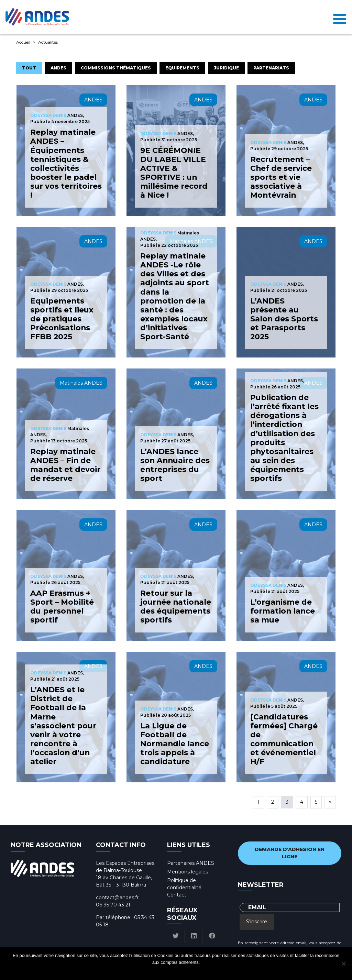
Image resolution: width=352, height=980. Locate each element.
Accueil (23, 42)
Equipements (182, 68)
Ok (150, 971)
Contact (177, 895)
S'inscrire (257, 922)
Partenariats (271, 68)
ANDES (58, 68)
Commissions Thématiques (116, 68)
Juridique (226, 68)
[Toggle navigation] (340, 17)
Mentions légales (188, 872)
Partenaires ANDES (191, 863)
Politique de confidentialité (182, 971)
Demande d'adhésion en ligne (290, 853)
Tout (29, 68)
